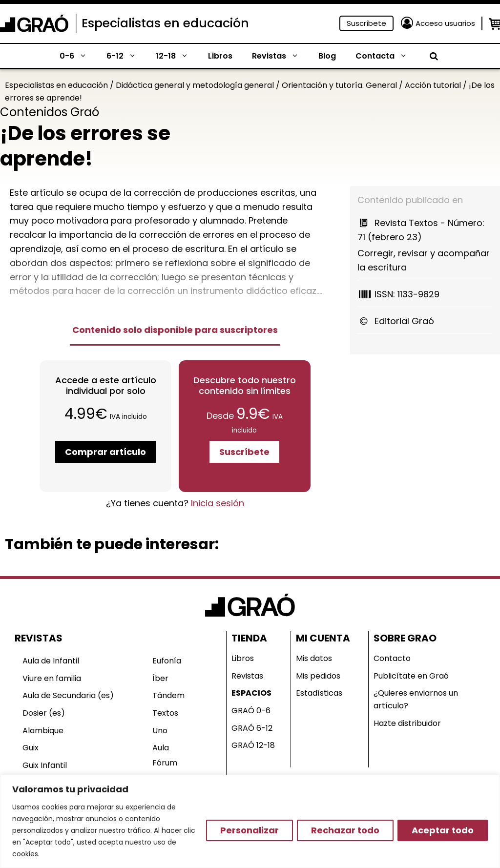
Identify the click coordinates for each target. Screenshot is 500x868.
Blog (327, 56)
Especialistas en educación (165, 23)
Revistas (280, 56)
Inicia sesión (218, 503)
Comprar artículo (105, 452)
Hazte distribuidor (407, 723)
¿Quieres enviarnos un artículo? (416, 699)
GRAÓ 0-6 (251, 711)
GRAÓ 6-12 (252, 728)
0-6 (78, 56)
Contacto (392, 658)
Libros (220, 56)
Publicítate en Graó (411, 676)
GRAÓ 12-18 (253, 745)
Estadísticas (319, 693)
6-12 (126, 56)
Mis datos (314, 658)
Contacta (386, 56)
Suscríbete (366, 23)
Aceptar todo (443, 830)
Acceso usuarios (445, 23)
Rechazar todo (345, 830)
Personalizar (250, 830)
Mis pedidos (318, 676)
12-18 (177, 56)
